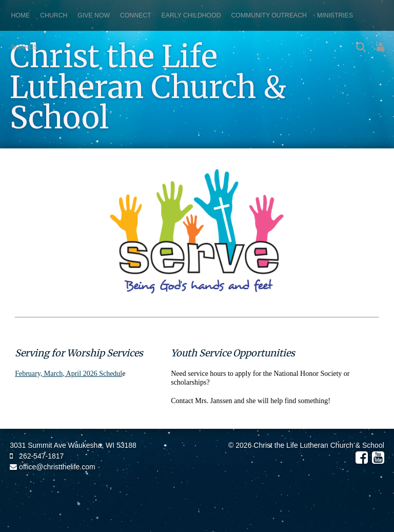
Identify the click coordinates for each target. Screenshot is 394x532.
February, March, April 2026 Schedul (68, 374)
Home (21, 15)
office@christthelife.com (52, 467)
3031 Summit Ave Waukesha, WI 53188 (73, 445)
